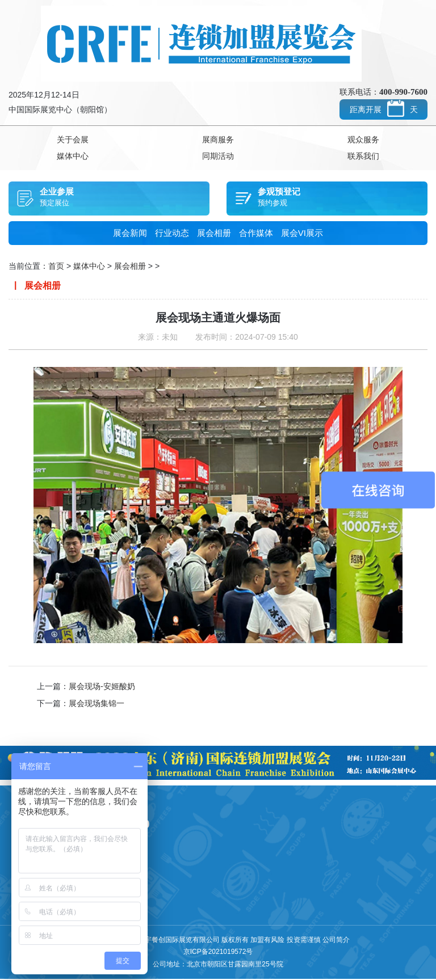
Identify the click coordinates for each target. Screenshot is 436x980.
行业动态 (172, 234)
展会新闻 (130, 234)
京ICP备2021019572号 (218, 953)
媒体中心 (73, 157)
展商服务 (218, 140)
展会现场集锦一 (97, 704)
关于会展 (73, 140)
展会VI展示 (302, 234)
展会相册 (214, 234)
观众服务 (363, 140)
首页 (56, 267)
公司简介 (336, 940)
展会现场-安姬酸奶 (102, 687)
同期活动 (218, 157)
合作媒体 (256, 234)
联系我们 (363, 157)
